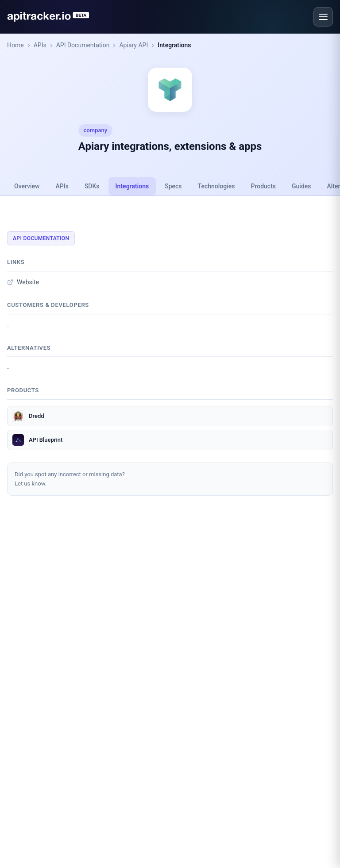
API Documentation (83, 45)
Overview (27, 186)
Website (23, 282)
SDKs (92, 186)
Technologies (216, 186)
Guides (301, 186)
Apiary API (133, 45)
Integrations (174, 45)
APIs (40, 45)
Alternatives (29, 348)
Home (15, 45)
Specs (173, 186)
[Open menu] (323, 17)
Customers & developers (48, 305)
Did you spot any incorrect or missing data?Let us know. (70, 479)
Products (264, 186)
